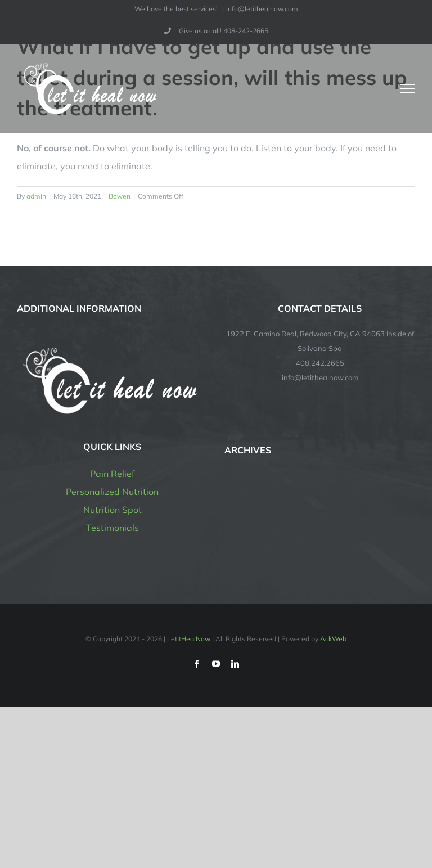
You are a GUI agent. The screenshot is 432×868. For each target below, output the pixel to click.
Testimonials (112, 528)
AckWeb (333, 639)
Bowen (120, 196)
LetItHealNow (189, 639)
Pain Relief (112, 474)
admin (36, 196)
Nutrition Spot (112, 510)
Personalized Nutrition (112, 492)
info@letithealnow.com (262, 9)
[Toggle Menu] (408, 88)
